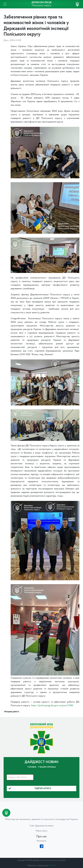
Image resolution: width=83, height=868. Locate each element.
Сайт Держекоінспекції (42, 826)
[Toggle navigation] (5, 4)
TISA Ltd (52, 866)
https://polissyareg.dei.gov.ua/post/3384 (52, 706)
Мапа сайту (42, 831)
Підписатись (30, 789)
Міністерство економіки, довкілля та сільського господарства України (42, 819)
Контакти (41, 841)
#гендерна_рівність (12, 712)
